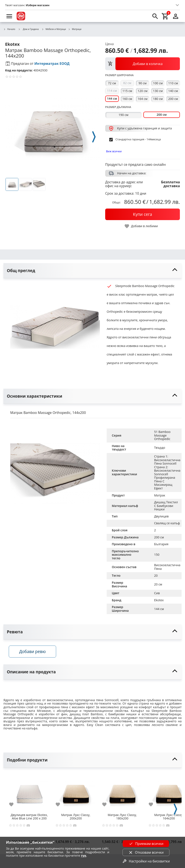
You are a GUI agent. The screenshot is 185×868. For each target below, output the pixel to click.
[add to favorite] (14, 806)
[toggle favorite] (141, 226)
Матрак (160, 495)
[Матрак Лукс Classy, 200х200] (76, 793)
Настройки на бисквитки (146, 861)
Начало (9, 29)
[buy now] (143, 214)
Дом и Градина (28, 29)
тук (84, 855)
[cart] (165, 16)
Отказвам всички (146, 852)
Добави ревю (34, 652)
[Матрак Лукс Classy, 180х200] (122, 793)
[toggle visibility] (92, 271)
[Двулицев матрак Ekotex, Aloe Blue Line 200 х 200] (29, 793)
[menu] (9, 16)
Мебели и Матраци (54, 29)
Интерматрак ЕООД (52, 64)
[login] (176, 16)
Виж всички (114, 151)
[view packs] (143, 64)
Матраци (75, 29)
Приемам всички (146, 844)
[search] (155, 16)
